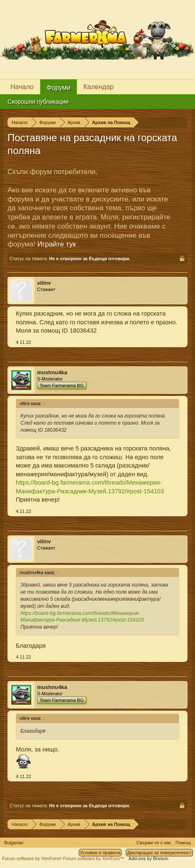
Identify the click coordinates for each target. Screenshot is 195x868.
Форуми (59, 88)
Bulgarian (14, 843)
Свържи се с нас (154, 843)
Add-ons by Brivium (149, 858)
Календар (98, 87)
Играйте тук (57, 244)
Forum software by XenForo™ (94, 858)
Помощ (183, 843)
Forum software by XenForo (32, 858)
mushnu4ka (52, 372)
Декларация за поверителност (159, 853)
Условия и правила (100, 853)
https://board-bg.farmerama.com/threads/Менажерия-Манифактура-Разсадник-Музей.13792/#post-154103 (82, 617)
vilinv (44, 283)
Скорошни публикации (38, 102)
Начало (22, 87)
